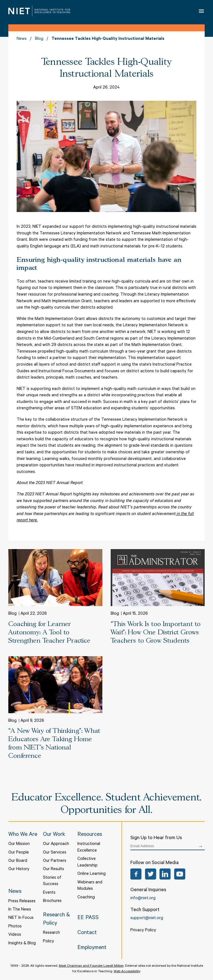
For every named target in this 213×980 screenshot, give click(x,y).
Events (49, 893)
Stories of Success (52, 881)
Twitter (151, 874)
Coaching (86, 898)
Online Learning (92, 874)
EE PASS (88, 918)
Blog (39, 39)
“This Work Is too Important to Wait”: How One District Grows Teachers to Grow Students (156, 633)
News (22, 39)
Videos (15, 935)
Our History (19, 869)
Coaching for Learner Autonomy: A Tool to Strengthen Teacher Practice (49, 633)
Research (51, 933)
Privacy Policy (143, 931)
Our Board (18, 861)
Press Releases (22, 902)
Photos (15, 927)
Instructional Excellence (89, 848)
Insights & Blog (22, 944)
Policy (49, 942)
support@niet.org (147, 918)
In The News (20, 910)
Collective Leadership (88, 863)
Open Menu (202, 11)
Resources (90, 835)
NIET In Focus (21, 918)
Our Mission (19, 844)
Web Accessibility (127, 972)
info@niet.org (143, 898)
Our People (19, 853)
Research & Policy (56, 920)
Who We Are (23, 835)
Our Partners (55, 861)
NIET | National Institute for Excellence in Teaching (39, 11)
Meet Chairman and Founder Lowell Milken (91, 966)
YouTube (180, 874)
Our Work (54, 835)
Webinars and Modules (90, 886)
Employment (92, 948)
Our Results (54, 869)
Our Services (55, 853)
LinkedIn (165, 874)
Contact (87, 933)
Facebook (136, 874)
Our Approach (56, 844)
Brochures (52, 901)
